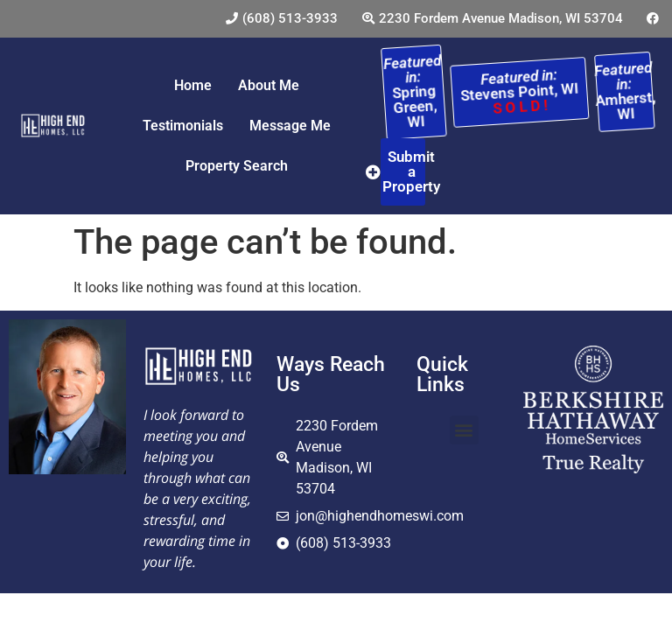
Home (193, 85)
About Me (269, 85)
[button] (464, 430)
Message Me (290, 126)
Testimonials (183, 126)
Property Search (237, 166)
